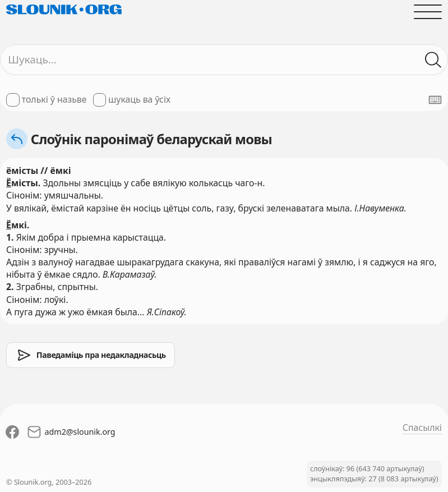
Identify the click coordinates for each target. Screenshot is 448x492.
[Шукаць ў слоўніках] (433, 60)
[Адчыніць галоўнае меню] (428, 12)
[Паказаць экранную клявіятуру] (435, 100)
